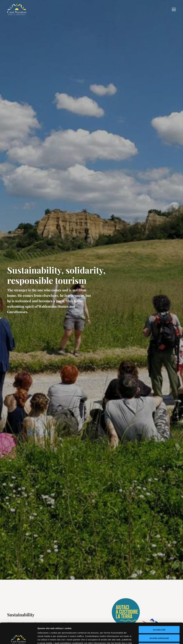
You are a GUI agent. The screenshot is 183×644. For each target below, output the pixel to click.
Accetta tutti (159, 609)
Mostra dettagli (150, 638)
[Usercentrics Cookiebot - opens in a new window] (19, 638)
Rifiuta (159, 626)
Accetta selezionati (159, 617)
